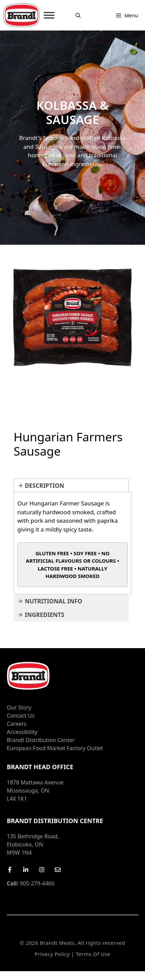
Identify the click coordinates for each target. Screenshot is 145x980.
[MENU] (49, 15)
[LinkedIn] (26, 870)
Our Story (19, 707)
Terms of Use (93, 954)
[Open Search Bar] (78, 15)
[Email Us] (58, 870)
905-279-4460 (31, 883)
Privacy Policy (52, 954)
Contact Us (21, 716)
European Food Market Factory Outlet (55, 748)
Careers (17, 724)
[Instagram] (42, 870)
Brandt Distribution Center (41, 740)
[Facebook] (10, 870)
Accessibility (22, 732)
